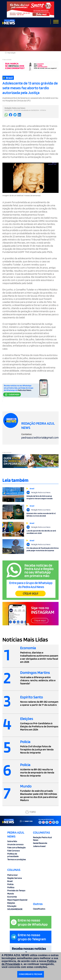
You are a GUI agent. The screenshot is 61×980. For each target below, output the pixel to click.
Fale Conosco (14, 851)
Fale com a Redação (17, 847)
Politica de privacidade (13, 855)
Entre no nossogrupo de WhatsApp (29, 922)
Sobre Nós (12, 841)
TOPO (30, 812)
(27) (26, 821)
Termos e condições (17, 859)
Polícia (10, 884)
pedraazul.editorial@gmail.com (40, 437)
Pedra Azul (12, 875)
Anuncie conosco (15, 844)
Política (11, 887)
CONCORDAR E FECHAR (31, 974)
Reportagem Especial (17, 900)
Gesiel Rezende (40, 843)
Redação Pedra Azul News (42, 839)
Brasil (10, 881)
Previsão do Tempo (16, 890)
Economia (12, 897)
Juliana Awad (39, 846)
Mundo (11, 894)
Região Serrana (15, 878)
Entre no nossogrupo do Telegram (28, 937)
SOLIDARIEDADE (15, 909)
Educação (12, 906)
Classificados (39, 909)
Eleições (11, 903)
